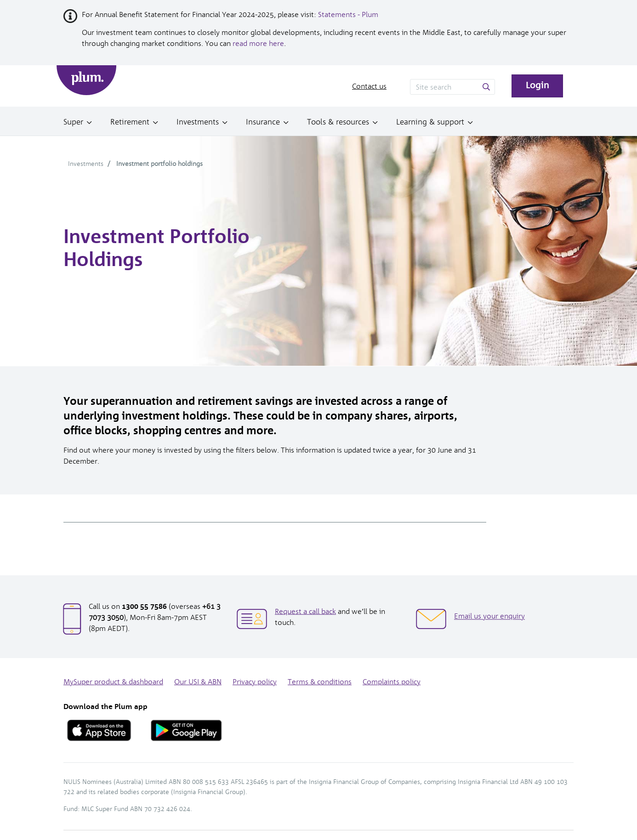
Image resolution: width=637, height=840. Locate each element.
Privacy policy (255, 682)
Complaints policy (392, 682)
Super (73, 122)
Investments (198, 122)
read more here (258, 43)
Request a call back (305, 611)
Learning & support (430, 122)
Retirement (130, 122)
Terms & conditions (320, 682)
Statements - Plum (348, 14)
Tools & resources (338, 122)
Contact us (369, 86)
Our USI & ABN (198, 682)
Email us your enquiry (489, 616)
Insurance (263, 122)
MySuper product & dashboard (113, 682)
